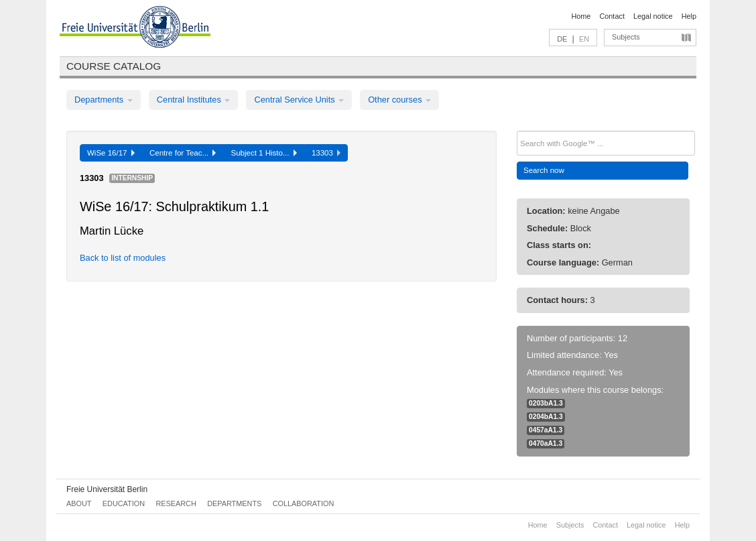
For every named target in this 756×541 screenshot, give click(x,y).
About (79, 503)
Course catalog (114, 66)
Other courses (399, 100)
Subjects (626, 37)
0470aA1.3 (546, 443)
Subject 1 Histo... (263, 153)
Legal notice (653, 16)
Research (176, 503)
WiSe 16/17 (111, 153)
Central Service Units (299, 100)
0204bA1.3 (546, 417)
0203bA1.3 (546, 403)
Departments (104, 100)
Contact (612, 16)
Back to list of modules (123, 258)
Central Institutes (194, 100)
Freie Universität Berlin (107, 489)
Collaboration (304, 503)
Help (689, 16)
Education (124, 503)
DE (562, 39)
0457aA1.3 (546, 430)
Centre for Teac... (183, 153)
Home (581, 16)
